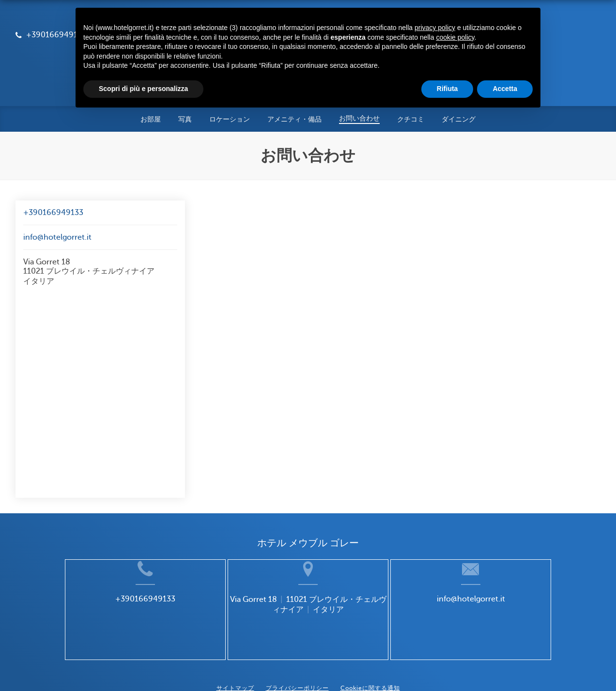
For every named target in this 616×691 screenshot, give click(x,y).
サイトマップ (235, 646)
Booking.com (307, 666)
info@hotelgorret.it (57, 203)
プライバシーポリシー (297, 646)
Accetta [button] (505, 89)
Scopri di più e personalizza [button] (143, 89)
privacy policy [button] (435, 28)
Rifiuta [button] (447, 89)
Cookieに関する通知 (370, 646)
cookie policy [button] (455, 37)
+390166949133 (53, 178)
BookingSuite (200, 666)
